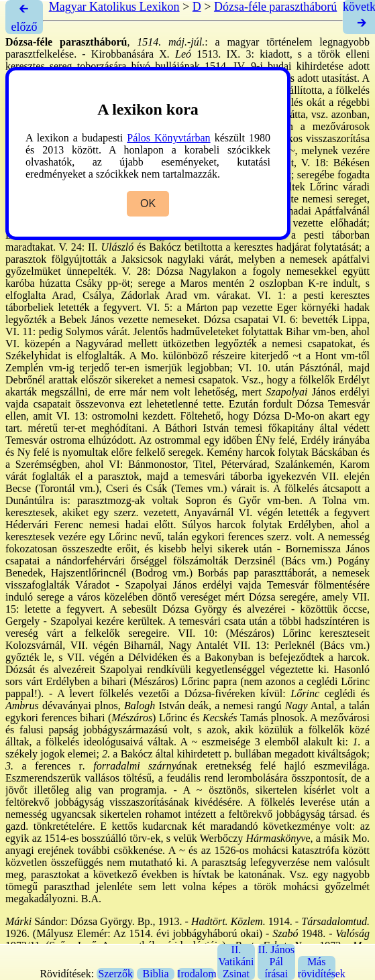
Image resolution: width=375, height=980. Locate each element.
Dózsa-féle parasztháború (275, 7)
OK (148, 203)
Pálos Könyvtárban (168, 138)
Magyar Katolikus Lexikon (114, 7)
